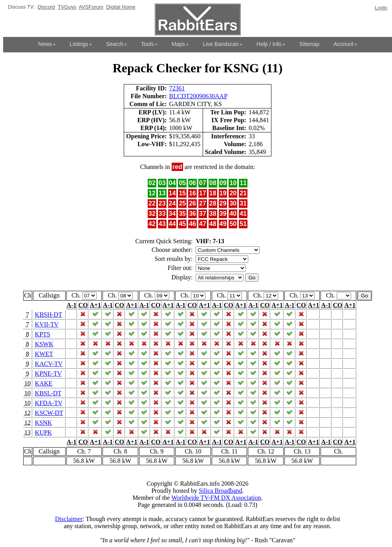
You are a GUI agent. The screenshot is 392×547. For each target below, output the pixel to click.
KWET (44, 354)
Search (115, 44)
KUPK (44, 432)
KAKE (44, 383)
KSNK (44, 423)
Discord (46, 7)
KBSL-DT (48, 393)
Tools (147, 44)
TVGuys (67, 7)
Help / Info (269, 44)
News (45, 44)
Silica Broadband (221, 491)
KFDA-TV (49, 403)
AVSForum (91, 7)
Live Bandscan (221, 44)
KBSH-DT (49, 315)
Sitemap (309, 44)
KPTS (43, 334)
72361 (177, 88)
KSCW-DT (49, 413)
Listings (79, 44)
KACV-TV (49, 364)
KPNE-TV (48, 374)
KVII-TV (47, 324)
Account (343, 44)
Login (381, 8)
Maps (178, 44)
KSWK (44, 344)
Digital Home (121, 7)
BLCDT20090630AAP (198, 96)
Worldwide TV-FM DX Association (216, 498)
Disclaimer (69, 519)
